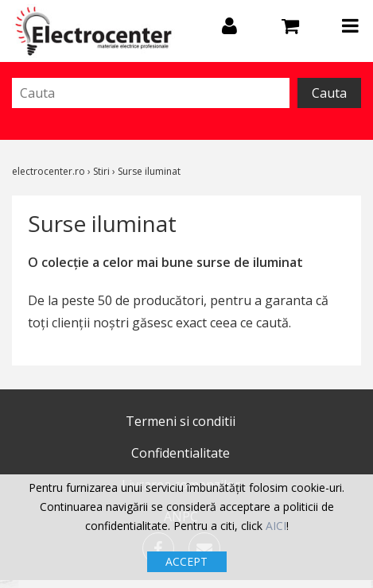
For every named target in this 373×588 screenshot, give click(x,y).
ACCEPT (186, 561)
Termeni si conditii (181, 421)
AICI (276, 526)
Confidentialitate (181, 453)
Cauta (329, 93)
